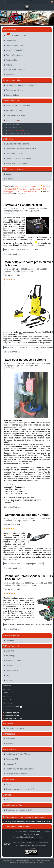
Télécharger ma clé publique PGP (19, 812)
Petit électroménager (14, 110)
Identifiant (7, 688)
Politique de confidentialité (19, 865)
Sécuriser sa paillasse (14, 90)
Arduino (9, 65)
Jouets (9, 174)
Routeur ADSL (12, 60)
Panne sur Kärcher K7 (15, 154)
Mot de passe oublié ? (14, 721)
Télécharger (11, 658)
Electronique (35, 189)
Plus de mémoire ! (15, 124)
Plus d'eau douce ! (15, 127)
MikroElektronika (30, 192)
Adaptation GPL (12, 761)
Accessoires (11, 75)
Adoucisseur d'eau (13, 120)
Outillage (17, 254)
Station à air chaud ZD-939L (17, 163)
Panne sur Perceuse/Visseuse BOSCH (21, 149)
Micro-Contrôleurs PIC (15, 50)
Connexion (10, 643)
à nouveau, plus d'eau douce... (19, 134)
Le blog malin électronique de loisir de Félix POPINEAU (28, 824)
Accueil (18, 186)
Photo (8, 786)
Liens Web (10, 653)
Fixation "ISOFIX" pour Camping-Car (20, 771)
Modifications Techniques (16, 70)
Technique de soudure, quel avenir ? (20, 791)
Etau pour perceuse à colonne (18, 144)
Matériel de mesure (16, 35)
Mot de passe (8, 695)
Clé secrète (7, 702)
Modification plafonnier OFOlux (18, 756)
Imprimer (13, 211)
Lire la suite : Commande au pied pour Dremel (23, 566)
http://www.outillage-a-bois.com (21, 500)
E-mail (21, 211)
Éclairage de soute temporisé (17, 776)
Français (23, 189)
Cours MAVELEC (13, 673)
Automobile (10, 741)
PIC (45, 189)
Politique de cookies (43, 863)
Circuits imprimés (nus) (15, 730)
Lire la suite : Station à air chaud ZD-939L (22, 250)
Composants (11, 40)
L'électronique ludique (14, 45)
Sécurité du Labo (13, 95)
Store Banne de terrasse (15, 115)
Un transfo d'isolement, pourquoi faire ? (21, 85)
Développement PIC (12, 192)
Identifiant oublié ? (13, 718)
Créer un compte (12, 715)
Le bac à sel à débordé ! (17, 131)
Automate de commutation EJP (18, 106)
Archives (9, 668)
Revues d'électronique (15, 55)
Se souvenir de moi (11, 709)
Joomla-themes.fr (31, 866)
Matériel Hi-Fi (11, 179)
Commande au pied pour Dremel (19, 159)
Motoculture (11, 746)
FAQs (8, 678)
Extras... (9, 802)
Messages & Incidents (14, 663)
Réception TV (11, 766)
